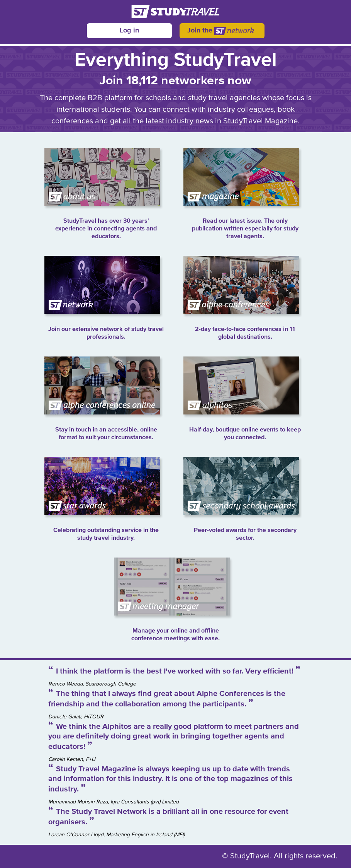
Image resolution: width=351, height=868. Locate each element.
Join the (222, 31)
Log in (129, 31)
